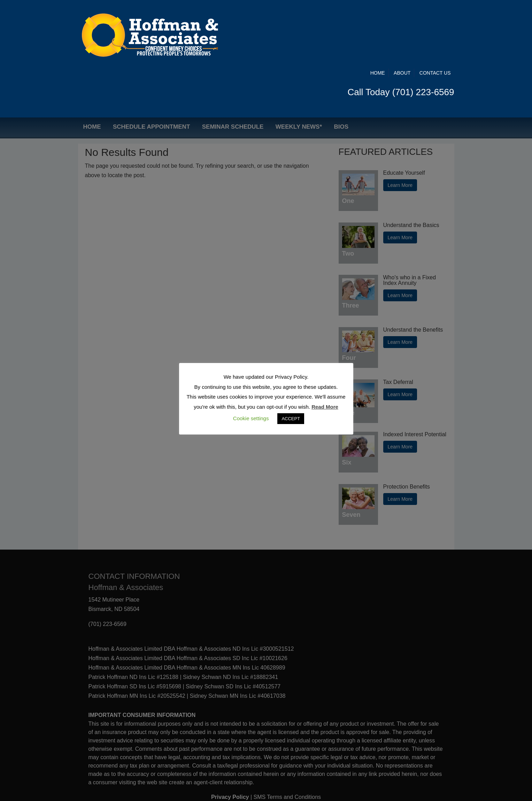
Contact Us (435, 15)
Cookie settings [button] (251, 418)
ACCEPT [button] (291, 419)
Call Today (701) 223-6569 (401, 34)
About (402, 15)
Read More (325, 407)
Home (378, 15)
